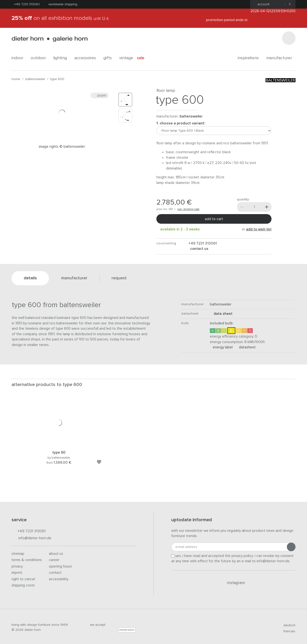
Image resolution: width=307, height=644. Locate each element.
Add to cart (214, 219)
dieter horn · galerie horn (50, 39)
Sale (143, 58)
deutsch (287, 625)
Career (54, 560)
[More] (267, 207)
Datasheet (246, 347)
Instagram (233, 583)
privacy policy (242, 556)
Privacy (17, 566)
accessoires (87, 58)
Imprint (17, 573)
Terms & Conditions (27, 560)
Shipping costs (23, 585)
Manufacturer (281, 58)
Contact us (199, 249)
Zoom (100, 95)
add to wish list (259, 229)
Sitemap (18, 554)
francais (287, 631)
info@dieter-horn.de (31, 538)
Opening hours (60, 566)
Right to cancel (23, 579)
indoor (19, 58)
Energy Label (221, 347)
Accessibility (59, 579)
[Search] (289, 38)
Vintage (126, 58)
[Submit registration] (291, 547)
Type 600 (57, 79)
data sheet (221, 314)
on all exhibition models (60, 18)
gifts (109, 58)
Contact (55, 573)
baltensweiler (35, 79)
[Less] (242, 207)
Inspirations (250, 58)
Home (16, 79)
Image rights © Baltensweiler (62, 147)
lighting (62, 58)
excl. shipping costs (188, 209)
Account (262, 4)
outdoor (40, 58)
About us (56, 554)
